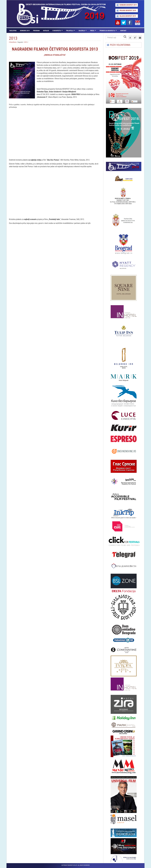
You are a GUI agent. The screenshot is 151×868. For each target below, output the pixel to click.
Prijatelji (70, 31)
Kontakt (123, 31)
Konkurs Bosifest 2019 (128, 5)
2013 (26, 42)
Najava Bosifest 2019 (128, 16)
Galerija (82, 31)
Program (36, 31)
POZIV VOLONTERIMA (120, 45)
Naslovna (13, 31)
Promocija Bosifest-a (107, 31)
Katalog (46, 31)
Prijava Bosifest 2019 (128, 10)
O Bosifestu (57, 31)
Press (92, 31)
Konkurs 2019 (25, 31)
